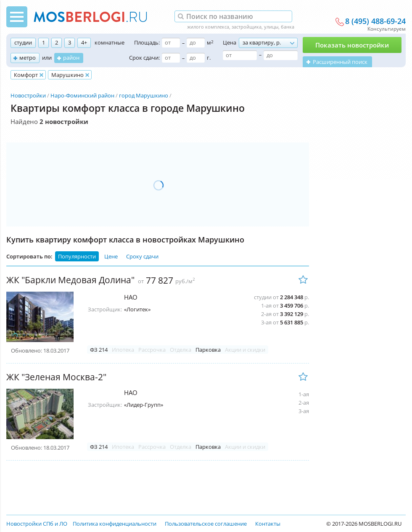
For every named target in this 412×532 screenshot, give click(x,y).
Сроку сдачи (142, 256)
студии (23, 42)
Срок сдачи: (144, 58)
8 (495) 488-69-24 (375, 21)
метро (28, 58)
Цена (230, 42)
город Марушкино (144, 95)
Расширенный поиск (340, 62)
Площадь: (147, 42)
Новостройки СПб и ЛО (37, 524)
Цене (111, 256)
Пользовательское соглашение (206, 524)
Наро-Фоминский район (82, 95)
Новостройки (28, 95)
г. (209, 58)
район (71, 58)
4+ (84, 42)
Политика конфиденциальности (115, 524)
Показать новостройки (352, 45)
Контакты (268, 524)
